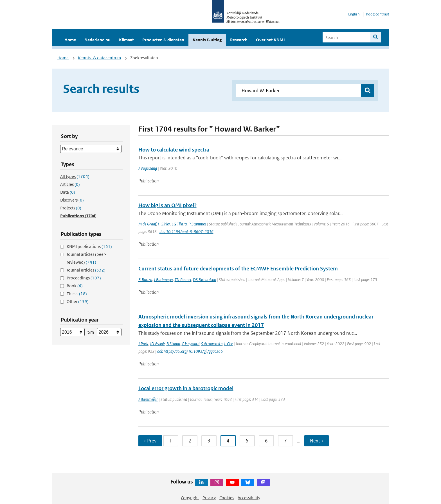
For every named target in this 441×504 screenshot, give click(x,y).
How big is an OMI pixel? (167, 205)
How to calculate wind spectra (174, 150)
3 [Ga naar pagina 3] (209, 441)
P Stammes (197, 224)
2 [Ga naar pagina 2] (190, 441)
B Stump (173, 344)
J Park (143, 344)
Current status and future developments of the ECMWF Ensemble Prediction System (238, 269)
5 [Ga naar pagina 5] (247, 441)
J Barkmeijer (163, 280)
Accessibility (249, 498)
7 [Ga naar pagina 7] (285, 441)
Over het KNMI (270, 40)
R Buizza (145, 280)
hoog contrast (378, 14)
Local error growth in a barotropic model (186, 388)
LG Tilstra (179, 224)
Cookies (227, 498)
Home (70, 40)
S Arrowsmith (212, 344)
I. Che (229, 344)
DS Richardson (204, 280)
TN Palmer (183, 280)
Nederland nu (97, 40)
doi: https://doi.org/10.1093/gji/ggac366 (190, 351)
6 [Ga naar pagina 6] (266, 441)
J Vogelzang (148, 168)
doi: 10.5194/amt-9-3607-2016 (186, 231)
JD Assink (157, 344)
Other (78, 301)
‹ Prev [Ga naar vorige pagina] (150, 441)
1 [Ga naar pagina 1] (171, 441)
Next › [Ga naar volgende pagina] (317, 441)
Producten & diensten (163, 40)
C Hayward (191, 344)
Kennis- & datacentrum (99, 58)
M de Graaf (147, 224)
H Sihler (164, 224)
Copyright (190, 498)
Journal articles (86, 270)
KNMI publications (89, 246)
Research (239, 40)
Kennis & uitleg (207, 40)
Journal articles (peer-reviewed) (86, 258)
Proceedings (84, 278)
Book (75, 286)
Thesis (77, 294)
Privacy (209, 498)
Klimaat (126, 40)
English (354, 14)
